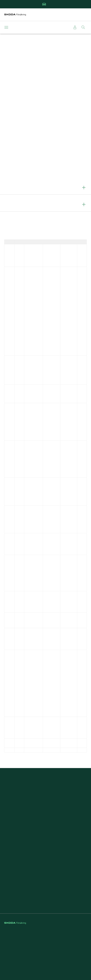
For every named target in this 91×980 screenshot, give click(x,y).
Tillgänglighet (45, 957)
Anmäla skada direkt (45, 794)
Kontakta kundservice (45, 818)
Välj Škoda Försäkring (45, 898)
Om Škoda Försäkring (45, 886)
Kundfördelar (45, 840)
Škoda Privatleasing (45, 852)
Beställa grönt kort (45, 800)
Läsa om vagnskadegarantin (45, 806)
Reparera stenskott (45, 858)
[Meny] (7, 27)
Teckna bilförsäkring (45, 788)
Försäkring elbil (45, 846)
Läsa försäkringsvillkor (45, 812)
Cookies (45, 945)
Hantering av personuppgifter (45, 951)
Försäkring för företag (45, 892)
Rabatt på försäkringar (45, 864)
